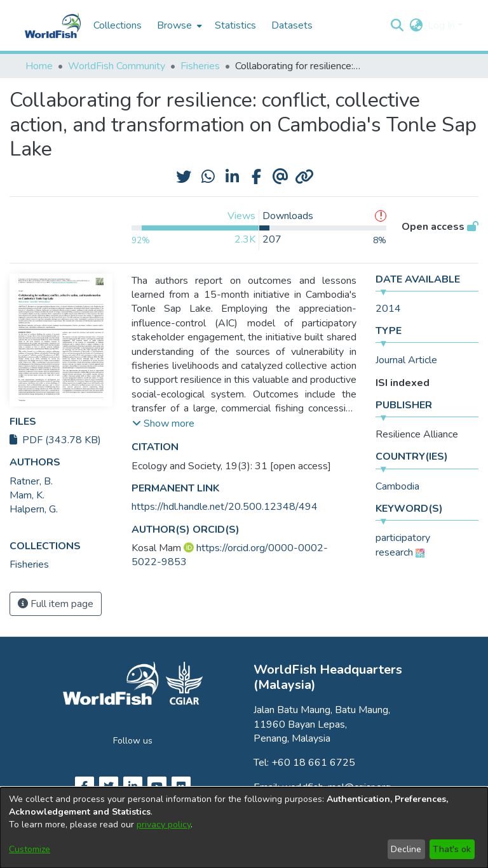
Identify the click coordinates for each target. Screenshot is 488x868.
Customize (30, 849)
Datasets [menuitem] (292, 25)
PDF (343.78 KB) (55, 440)
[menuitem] (178, 25)
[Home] (53, 25)
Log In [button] (443, 25)
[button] (397, 25)
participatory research (403, 545)
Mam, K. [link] (27, 495)
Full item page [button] (56, 604)
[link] (29, 564)
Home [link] (39, 66)
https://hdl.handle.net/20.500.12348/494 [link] (225, 507)
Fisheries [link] (200, 66)
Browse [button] (174, 25)
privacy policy (164, 825)
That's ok (452, 849)
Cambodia (397, 486)
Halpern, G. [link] (34, 509)
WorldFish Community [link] (117, 66)
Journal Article (406, 360)
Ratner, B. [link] (31, 481)
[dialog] (244, 828)
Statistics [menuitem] (235, 25)
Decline (406, 849)
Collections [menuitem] (118, 25)
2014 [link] (388, 309)
